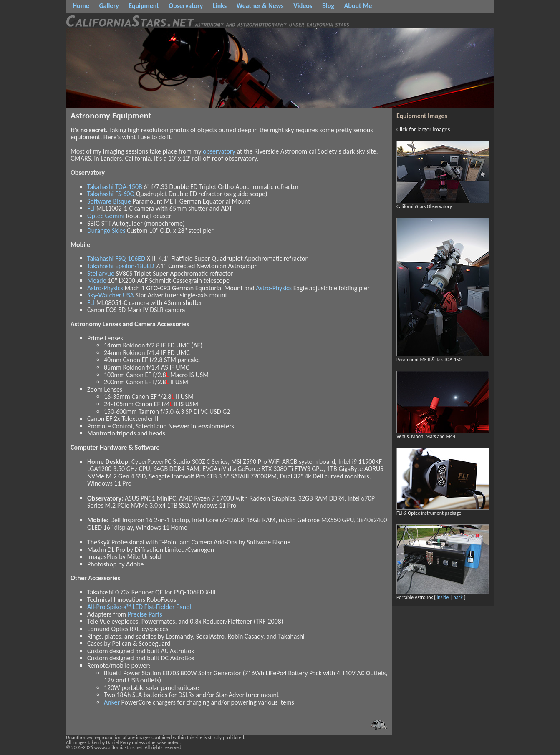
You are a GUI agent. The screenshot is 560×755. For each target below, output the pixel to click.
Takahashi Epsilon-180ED (121, 266)
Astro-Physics (105, 288)
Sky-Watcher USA (111, 295)
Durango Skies (106, 230)
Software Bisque (109, 201)
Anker (112, 702)
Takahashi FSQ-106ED (116, 258)
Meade (97, 281)
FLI (91, 208)
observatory (219, 151)
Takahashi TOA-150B (115, 187)
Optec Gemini (106, 216)
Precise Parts (145, 614)
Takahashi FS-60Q (111, 194)
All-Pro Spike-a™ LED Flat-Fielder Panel (139, 607)
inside (443, 597)
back (458, 597)
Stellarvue (101, 273)
